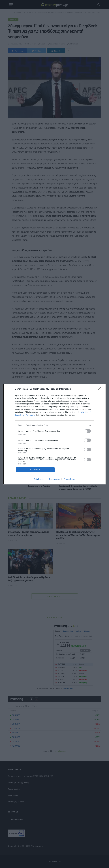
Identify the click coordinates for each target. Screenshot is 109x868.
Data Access (54, 479)
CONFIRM (35, 470)
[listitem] (55, 425)
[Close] (101, 389)
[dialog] (55, 434)
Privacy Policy (69, 479)
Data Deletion (39, 479)
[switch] (87, 431)
